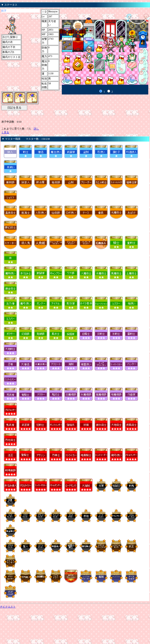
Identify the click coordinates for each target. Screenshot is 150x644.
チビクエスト (8, 607)
